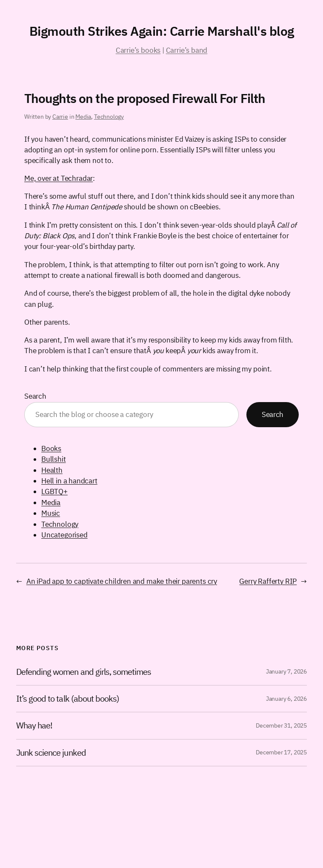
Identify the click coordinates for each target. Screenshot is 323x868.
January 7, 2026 (286, 671)
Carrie (60, 117)
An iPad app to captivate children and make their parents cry (122, 581)
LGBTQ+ (54, 491)
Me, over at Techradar (59, 178)
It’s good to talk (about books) (68, 699)
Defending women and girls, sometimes (84, 672)
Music (51, 513)
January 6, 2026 (286, 699)
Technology (109, 117)
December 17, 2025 (281, 752)
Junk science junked (51, 753)
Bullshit (54, 459)
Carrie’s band (187, 50)
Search (35, 396)
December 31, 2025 (281, 725)
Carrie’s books (138, 50)
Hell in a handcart (69, 481)
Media (83, 117)
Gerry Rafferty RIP (268, 581)
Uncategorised (64, 535)
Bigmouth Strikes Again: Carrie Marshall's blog (162, 31)
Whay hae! (34, 725)
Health (52, 470)
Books (51, 448)
